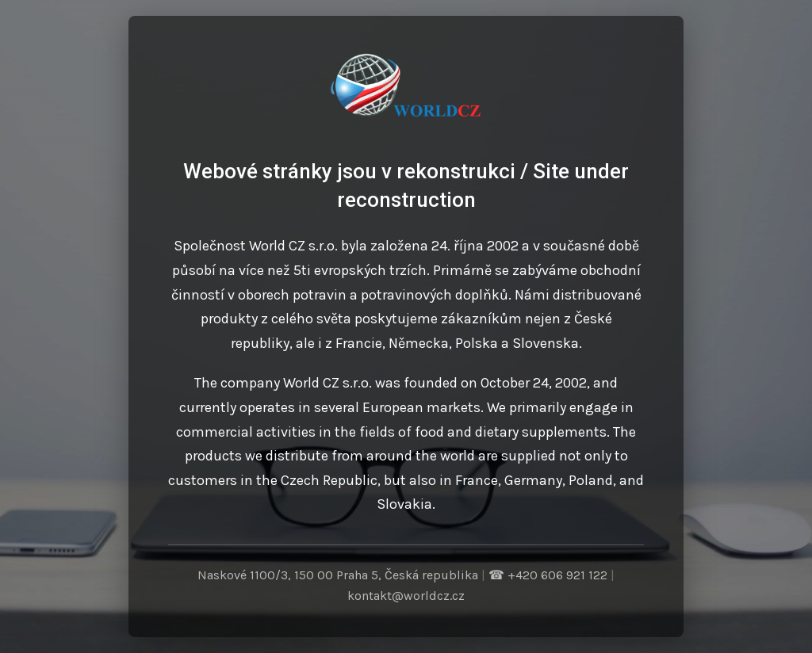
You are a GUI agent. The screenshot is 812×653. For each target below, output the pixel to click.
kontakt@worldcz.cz (406, 596)
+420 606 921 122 (557, 575)
